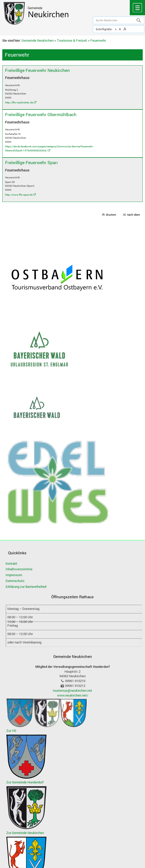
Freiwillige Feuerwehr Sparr (32, 162)
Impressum (14, 575)
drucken (111, 215)
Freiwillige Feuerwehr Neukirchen (37, 70)
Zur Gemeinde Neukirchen (25, 833)
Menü (137, 8)
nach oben (133, 215)
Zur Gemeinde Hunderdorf (25, 782)
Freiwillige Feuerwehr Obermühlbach (41, 114)
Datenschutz (15, 581)
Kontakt (11, 563)
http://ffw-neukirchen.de (19, 102)
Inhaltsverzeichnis (19, 569)
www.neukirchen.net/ (73, 695)
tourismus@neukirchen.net (72, 690)
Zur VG (11, 731)
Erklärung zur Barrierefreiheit (26, 587)
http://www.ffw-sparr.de (19, 195)
